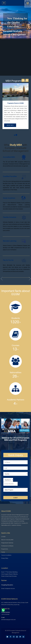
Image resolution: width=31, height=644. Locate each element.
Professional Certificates (7, 546)
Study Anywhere (9, 198)
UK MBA (3, 537)
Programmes (5, 549)
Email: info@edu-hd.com (8, 588)
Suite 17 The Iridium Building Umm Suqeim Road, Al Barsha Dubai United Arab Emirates (9, 574)
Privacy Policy (5, 558)
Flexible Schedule (10, 217)
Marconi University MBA (7, 540)
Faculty (3, 552)
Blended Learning (10, 241)
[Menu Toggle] (4, 3)
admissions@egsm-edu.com (8, 620)
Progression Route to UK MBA (16, 103)
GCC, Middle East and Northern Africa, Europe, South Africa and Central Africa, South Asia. (15, 604)
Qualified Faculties (10, 176)
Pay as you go (8, 260)
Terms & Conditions (6, 555)
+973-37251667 (5, 614)
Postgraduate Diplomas (7, 543)
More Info (10, 125)
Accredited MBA (9, 157)
